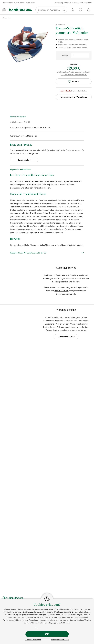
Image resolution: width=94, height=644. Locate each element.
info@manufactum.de (66, 294)
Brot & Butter (19, 3)
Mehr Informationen (60, 640)
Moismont (32, 136)
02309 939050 (61, 291)
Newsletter (30, 3)
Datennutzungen (80, 609)
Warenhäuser (8, 3)
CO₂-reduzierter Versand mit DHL (74, 75)
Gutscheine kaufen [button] (66, 337)
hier (64, 620)
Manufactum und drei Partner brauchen (19, 609)
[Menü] (4, 10)
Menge (65, 56)
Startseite (7, 18)
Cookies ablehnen (33, 640)
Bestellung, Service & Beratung (73, 3)
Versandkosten (85, 72)
